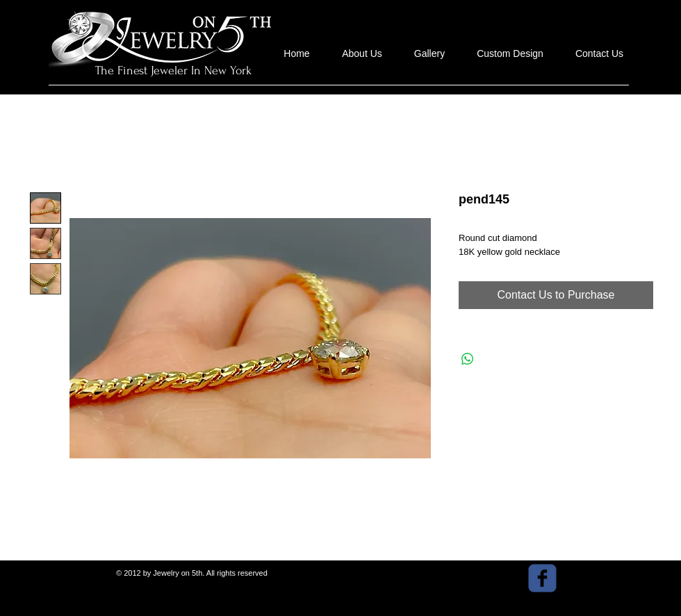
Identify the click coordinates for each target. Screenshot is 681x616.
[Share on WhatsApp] (468, 359)
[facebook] (542, 578)
